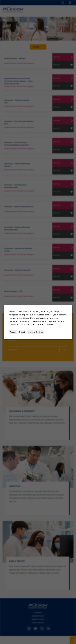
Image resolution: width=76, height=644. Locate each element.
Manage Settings (35, 332)
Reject (22, 332)
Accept (13, 332)
